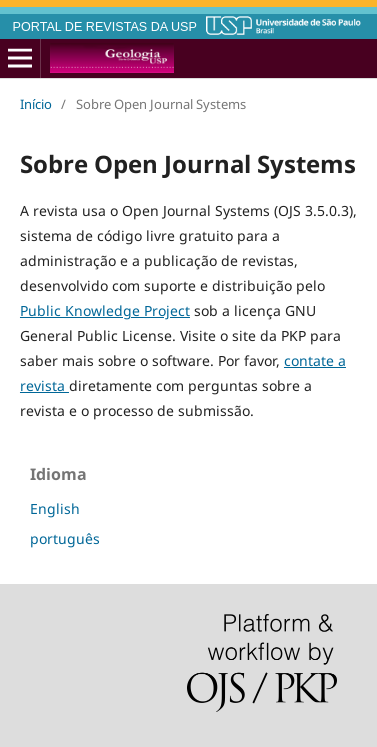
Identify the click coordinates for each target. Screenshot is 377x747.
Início (36, 104)
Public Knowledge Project (105, 310)
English (55, 508)
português (65, 538)
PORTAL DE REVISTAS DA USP (105, 27)
